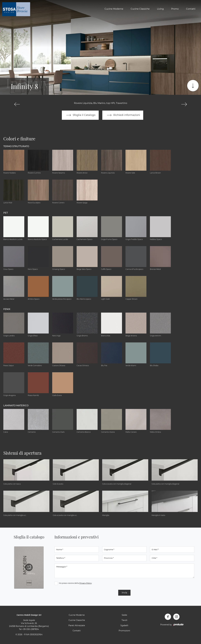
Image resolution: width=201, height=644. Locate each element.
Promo (175, 9)
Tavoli (124, 620)
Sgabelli (124, 625)
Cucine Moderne (114, 9)
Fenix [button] (7, 309)
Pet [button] (6, 213)
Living (160, 9)
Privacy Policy (85, 583)
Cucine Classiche (140, 9)
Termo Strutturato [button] (16, 146)
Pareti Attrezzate (77, 625)
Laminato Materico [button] (16, 406)
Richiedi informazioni (123, 115)
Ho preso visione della (75, 583)
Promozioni (124, 631)
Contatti (191, 9)
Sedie (124, 615)
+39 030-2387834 (30, 629)
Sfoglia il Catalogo (80, 115)
